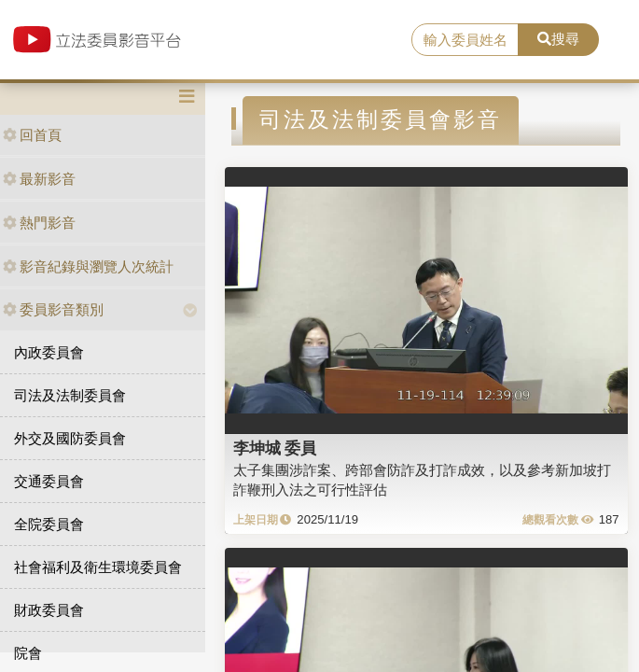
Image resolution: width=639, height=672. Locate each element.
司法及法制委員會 (70, 395)
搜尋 (558, 39)
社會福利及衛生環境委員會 (98, 567)
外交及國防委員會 (70, 438)
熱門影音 (39, 223)
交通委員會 (49, 481)
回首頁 (32, 135)
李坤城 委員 (275, 448)
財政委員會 (49, 610)
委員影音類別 (53, 309)
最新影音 (39, 179)
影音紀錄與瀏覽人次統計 (88, 266)
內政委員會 (49, 352)
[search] (465, 40)
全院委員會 (49, 524)
